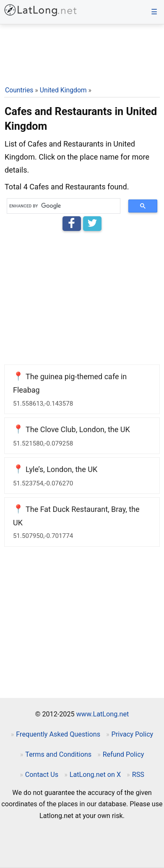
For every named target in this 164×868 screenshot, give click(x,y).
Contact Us (42, 775)
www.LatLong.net (103, 714)
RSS (138, 775)
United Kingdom (63, 90)
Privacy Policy (133, 734)
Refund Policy (124, 754)
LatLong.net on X (95, 775)
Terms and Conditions (58, 754)
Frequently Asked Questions (58, 734)
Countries (19, 90)
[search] (61, 206)
